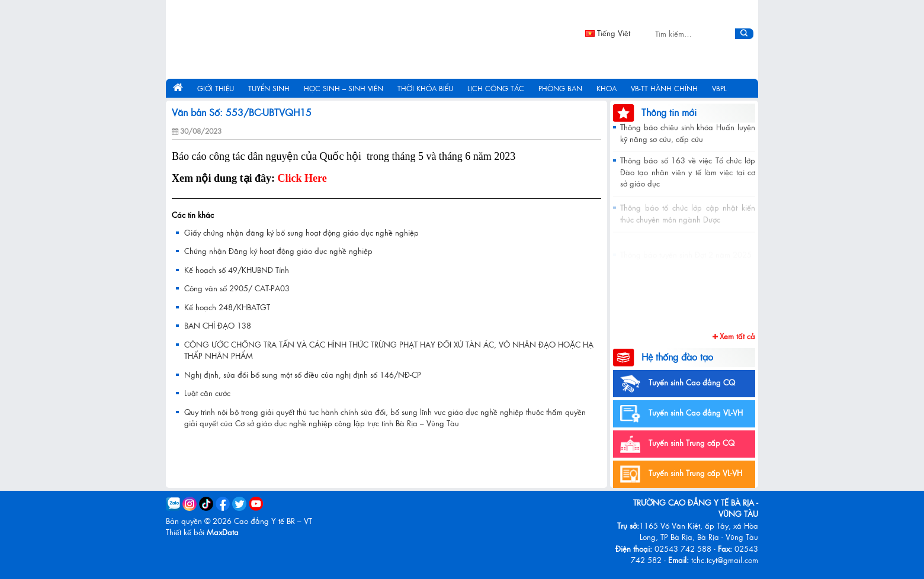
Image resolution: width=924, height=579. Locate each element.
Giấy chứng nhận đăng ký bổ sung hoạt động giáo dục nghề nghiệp (301, 232)
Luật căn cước (207, 393)
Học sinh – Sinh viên (344, 88)
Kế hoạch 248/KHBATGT (227, 307)
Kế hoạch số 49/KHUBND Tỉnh (237, 270)
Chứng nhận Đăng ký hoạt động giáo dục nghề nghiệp (278, 251)
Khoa (607, 88)
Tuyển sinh (269, 88)
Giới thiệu (216, 88)
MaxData (223, 532)
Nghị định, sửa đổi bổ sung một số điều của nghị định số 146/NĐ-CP (303, 374)
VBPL (719, 88)
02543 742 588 (683, 549)
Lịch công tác (496, 88)
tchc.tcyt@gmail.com (725, 560)
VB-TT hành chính (664, 88)
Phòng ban (560, 88)
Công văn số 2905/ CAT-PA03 (237, 288)
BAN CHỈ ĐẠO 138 (218, 325)
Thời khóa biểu (425, 88)
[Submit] (744, 34)
